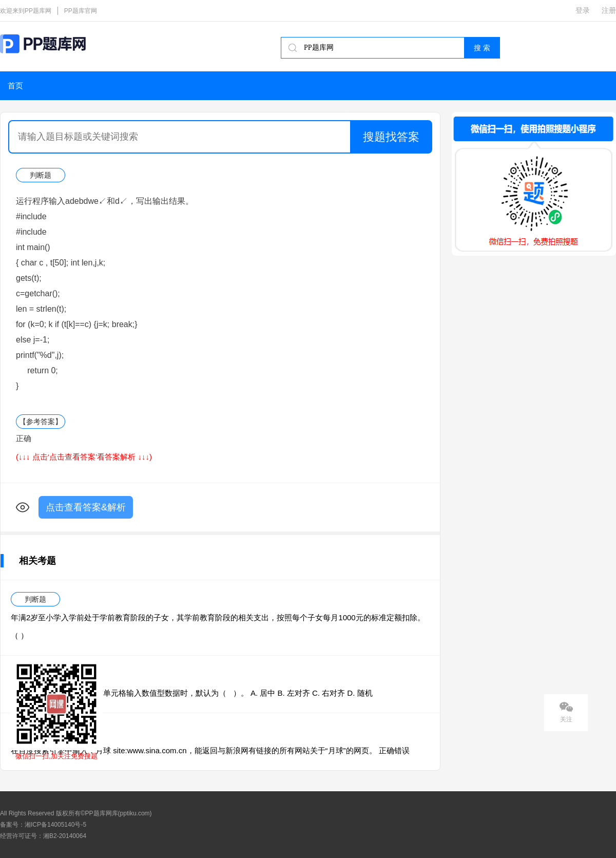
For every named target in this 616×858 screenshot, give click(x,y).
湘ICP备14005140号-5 (55, 825)
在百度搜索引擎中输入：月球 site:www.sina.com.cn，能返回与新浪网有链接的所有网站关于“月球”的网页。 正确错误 (210, 750)
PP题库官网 (81, 11)
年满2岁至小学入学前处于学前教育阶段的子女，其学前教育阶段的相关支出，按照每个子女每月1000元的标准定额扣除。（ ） (218, 626)
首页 (15, 86)
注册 (609, 10)
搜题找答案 (391, 137)
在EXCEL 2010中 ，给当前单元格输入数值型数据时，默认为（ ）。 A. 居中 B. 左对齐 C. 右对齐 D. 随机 (192, 693)
